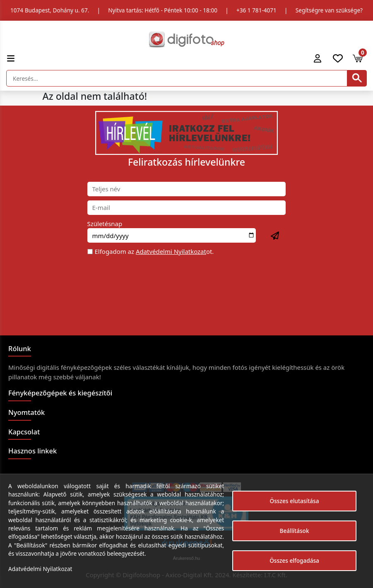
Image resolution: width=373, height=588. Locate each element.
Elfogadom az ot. (154, 251)
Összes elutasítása (295, 501)
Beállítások (295, 531)
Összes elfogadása (294, 560)
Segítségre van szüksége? (329, 10)
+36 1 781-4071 (256, 10)
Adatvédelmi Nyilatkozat (171, 251)
